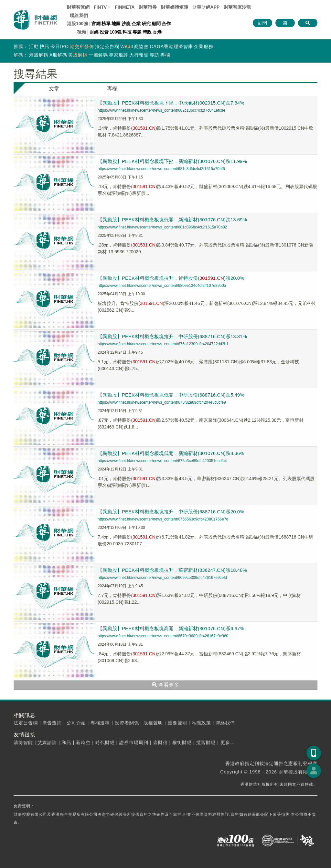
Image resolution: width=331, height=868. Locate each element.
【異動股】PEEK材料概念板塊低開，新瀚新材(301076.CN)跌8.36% (171, 453)
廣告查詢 (52, 723)
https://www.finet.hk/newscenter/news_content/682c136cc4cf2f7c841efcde (161, 110)
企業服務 (204, 46)
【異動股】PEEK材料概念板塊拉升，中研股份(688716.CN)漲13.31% (172, 336)
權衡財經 (182, 742)
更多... (228, 742)
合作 (166, 24)
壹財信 (160, 742)
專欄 (165, 55)
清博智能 (23, 742)
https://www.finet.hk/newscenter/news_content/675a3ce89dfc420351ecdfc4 (162, 461)
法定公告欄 (107, 46)
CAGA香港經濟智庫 (171, 46)
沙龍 (126, 24)
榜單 (106, 24)
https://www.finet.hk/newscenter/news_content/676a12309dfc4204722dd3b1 (163, 344)
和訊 (67, 742)
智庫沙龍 (237, 7)
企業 (136, 24)
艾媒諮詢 (47, 742)
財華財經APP (206, 7)
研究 (146, 24)
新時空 (83, 742)
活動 (34, 46)
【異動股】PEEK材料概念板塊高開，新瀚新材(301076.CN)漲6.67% (171, 628)
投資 (104, 32)
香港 (157, 32)
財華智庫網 (78, 7)
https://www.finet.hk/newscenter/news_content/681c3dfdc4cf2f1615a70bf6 (161, 169)
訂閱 (262, 23)
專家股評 (119, 55)
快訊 (45, 46)
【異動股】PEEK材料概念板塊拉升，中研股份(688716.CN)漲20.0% (171, 512)
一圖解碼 (98, 55)
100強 (116, 32)
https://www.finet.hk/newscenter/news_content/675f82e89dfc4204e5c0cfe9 (162, 402)
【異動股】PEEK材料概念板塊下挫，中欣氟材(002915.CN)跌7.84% (171, 103)
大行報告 (139, 55)
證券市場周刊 (134, 742)
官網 (96, 24)
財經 (94, 32)
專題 (137, 32)
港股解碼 (39, 55)
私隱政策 (201, 723)
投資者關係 (127, 723)
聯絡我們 (79, 15)
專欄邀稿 (100, 723)
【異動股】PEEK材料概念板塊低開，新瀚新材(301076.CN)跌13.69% (172, 220)
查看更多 (165, 685)
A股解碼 (58, 55)
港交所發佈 (82, 46)
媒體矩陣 (175, 7)
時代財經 (105, 742)
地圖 (116, 24)
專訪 (155, 55)
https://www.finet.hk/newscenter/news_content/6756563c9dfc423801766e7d (163, 519)
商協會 (141, 46)
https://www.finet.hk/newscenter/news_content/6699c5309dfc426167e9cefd (162, 578)
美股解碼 (78, 55)
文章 (54, 89)
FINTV (100, 7)
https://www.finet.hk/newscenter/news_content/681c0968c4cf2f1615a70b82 (162, 227)
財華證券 (148, 7)
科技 (127, 32)
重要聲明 (177, 723)
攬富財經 (206, 742)
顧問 (156, 24)
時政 (147, 32)
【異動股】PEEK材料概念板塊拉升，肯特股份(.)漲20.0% (171, 278)
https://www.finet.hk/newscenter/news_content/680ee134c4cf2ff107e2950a (162, 286)
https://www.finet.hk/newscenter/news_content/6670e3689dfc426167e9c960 (163, 636)
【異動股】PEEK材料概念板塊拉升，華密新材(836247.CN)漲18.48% (172, 570)
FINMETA (125, 7)
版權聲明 (153, 723)
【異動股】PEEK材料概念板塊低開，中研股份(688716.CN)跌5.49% (171, 395)
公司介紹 (76, 723)
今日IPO (60, 46)
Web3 (127, 46)
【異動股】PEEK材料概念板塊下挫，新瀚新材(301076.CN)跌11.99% (172, 161)
